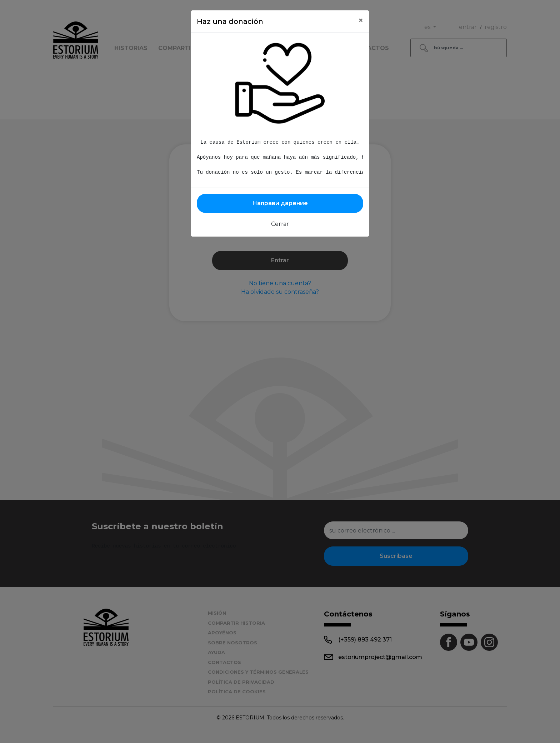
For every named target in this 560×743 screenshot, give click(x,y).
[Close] (361, 20)
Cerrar (280, 224)
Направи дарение (280, 203)
